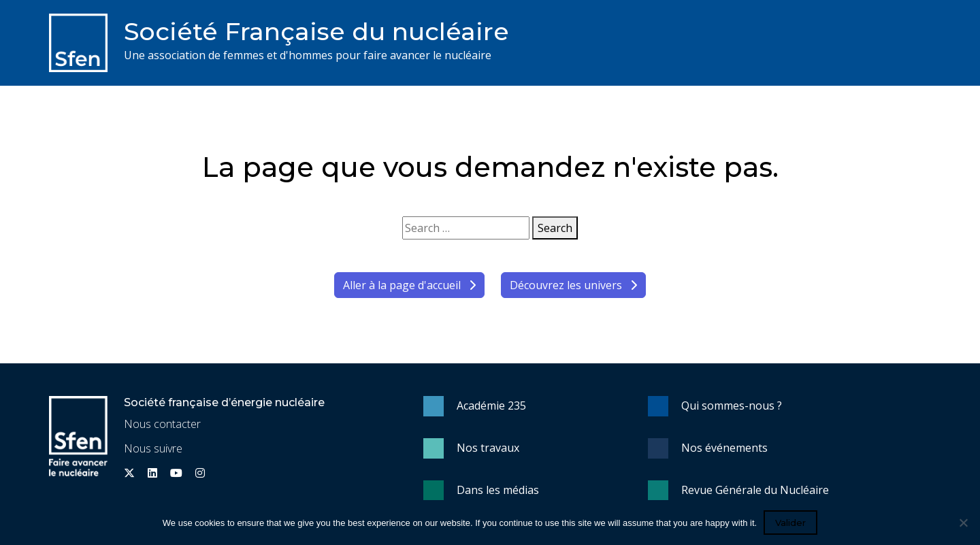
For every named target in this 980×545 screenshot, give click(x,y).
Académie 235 (491, 406)
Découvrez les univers (573, 285)
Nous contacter (162, 424)
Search (555, 228)
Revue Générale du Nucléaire (755, 490)
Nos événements (724, 448)
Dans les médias (498, 490)
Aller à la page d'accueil (409, 285)
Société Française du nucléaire (316, 31)
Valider (790, 523)
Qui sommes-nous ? (732, 406)
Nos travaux (488, 448)
